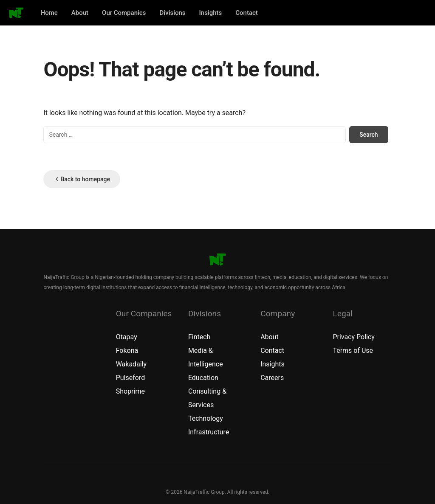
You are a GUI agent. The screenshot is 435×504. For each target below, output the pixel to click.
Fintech (199, 337)
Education (203, 378)
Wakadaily (131, 364)
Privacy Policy (354, 337)
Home (49, 13)
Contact (247, 13)
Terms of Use (353, 351)
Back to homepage (82, 179)
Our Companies (124, 13)
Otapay (127, 337)
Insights (211, 13)
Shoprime (130, 391)
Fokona (127, 351)
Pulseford (131, 378)
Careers (272, 378)
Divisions (173, 13)
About (80, 13)
